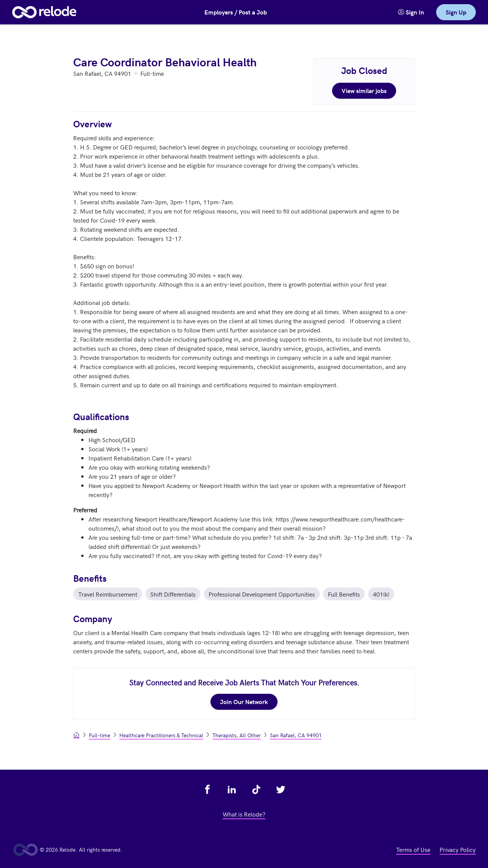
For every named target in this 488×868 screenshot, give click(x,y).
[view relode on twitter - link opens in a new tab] (281, 789)
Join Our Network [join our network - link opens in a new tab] (244, 702)
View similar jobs (364, 91)
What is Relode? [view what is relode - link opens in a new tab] (244, 814)
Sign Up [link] (456, 12)
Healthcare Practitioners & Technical (161, 735)
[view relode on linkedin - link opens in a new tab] (232, 789)
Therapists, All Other (237, 735)
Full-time (100, 735)
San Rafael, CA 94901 (296, 735)
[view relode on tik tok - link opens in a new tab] (256, 789)
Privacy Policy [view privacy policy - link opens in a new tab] (458, 849)
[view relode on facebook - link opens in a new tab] (207, 789)
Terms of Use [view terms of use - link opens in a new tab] (413, 849)
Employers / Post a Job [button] (236, 12)
